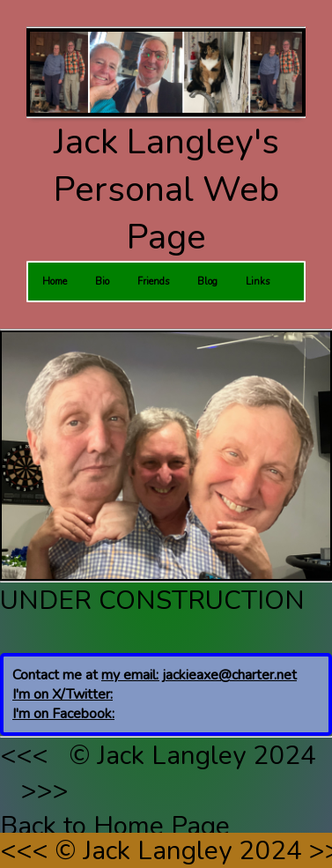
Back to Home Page (115, 826)
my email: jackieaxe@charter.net (199, 675)
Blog (207, 282)
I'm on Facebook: (63, 714)
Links (258, 282)
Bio (102, 282)
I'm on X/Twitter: (63, 694)
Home (55, 282)
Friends (153, 282)
